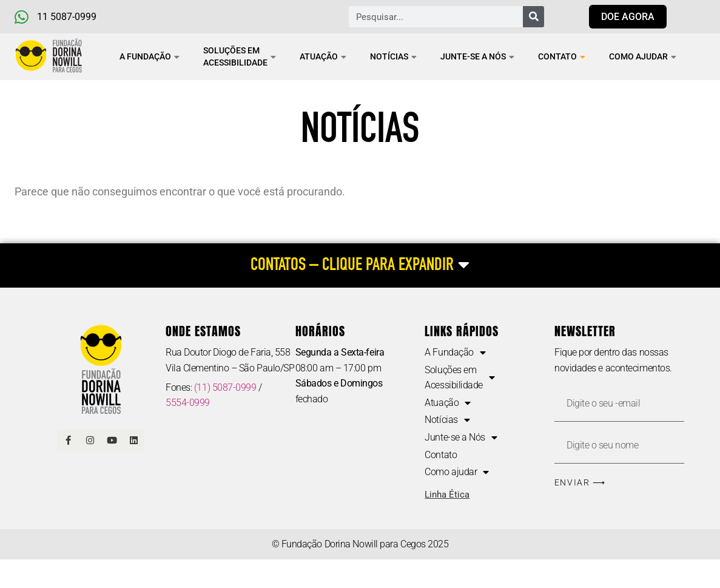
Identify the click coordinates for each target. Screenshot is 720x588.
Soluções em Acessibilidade (240, 56)
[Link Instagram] (90, 441)
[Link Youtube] (112, 441)
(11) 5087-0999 (225, 387)
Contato (562, 56)
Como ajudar (643, 56)
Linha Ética (447, 495)
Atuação (323, 56)
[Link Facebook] (68, 441)
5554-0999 (188, 403)
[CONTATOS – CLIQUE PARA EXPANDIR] (360, 265)
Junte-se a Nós (477, 56)
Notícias (393, 56)
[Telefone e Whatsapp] (77, 17)
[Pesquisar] (533, 17)
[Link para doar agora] (628, 17)
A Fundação (150, 56)
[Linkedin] (133, 441)
